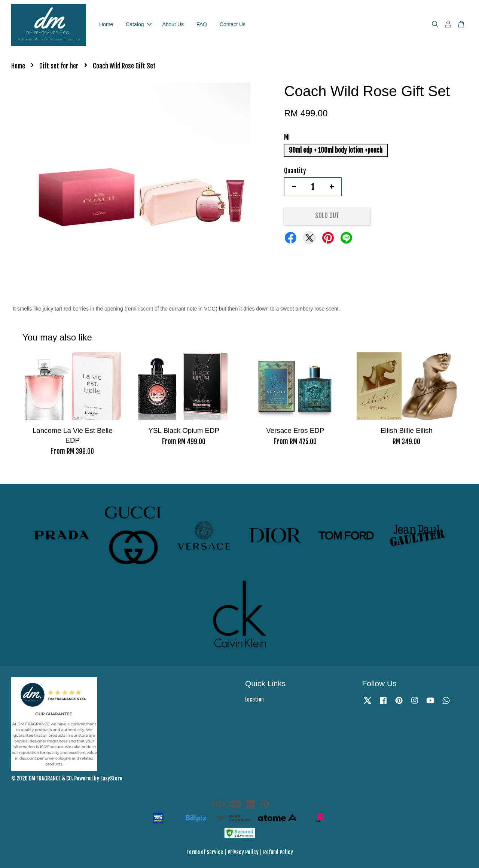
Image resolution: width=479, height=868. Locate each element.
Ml (287, 137)
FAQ (202, 24)
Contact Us (233, 24)
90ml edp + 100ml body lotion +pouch (336, 150)
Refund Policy (278, 852)
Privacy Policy (243, 852)
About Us (173, 24)
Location (254, 699)
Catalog (138, 24)
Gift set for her (59, 66)
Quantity (295, 171)
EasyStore (111, 778)
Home (106, 24)
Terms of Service (205, 852)
